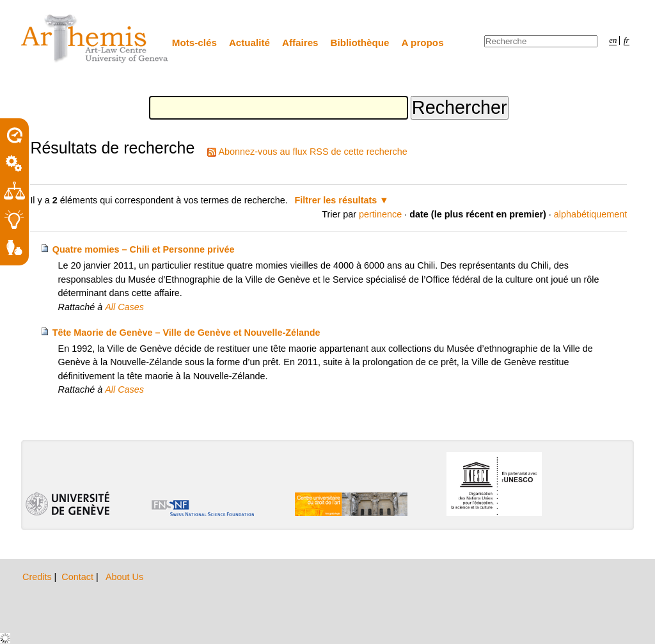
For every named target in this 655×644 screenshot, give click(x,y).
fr (627, 40)
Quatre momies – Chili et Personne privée (144, 249)
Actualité (249, 43)
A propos (423, 43)
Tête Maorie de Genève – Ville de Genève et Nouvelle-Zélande (186, 333)
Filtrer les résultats (336, 200)
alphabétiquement (590, 214)
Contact (79, 577)
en (613, 40)
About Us (124, 577)
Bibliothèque (360, 43)
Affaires (300, 43)
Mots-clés (194, 43)
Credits (38, 577)
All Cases (124, 307)
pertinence (380, 214)
